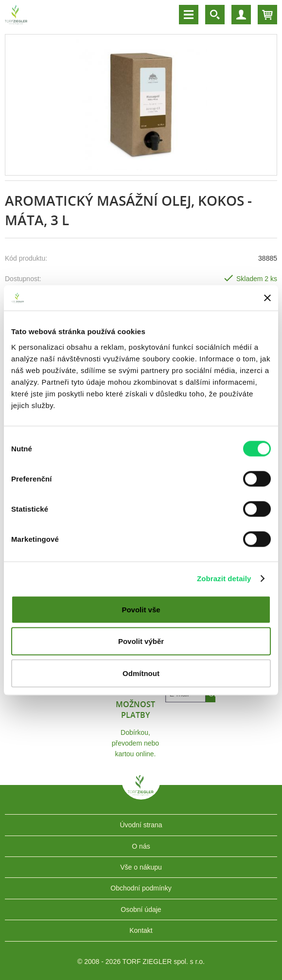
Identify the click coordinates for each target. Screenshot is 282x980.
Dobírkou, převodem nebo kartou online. (135, 743)
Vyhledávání (215, 15)
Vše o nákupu (141, 867)
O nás (141, 846)
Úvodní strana (141, 825)
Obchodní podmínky (141, 888)
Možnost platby (135, 710)
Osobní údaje (141, 909)
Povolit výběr (141, 641)
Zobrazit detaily (224, 579)
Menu (189, 15)
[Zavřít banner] (267, 298)
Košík (267, 15)
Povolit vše (141, 609)
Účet (241, 15)
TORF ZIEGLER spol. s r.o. (141, 792)
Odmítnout (141, 673)
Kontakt (141, 930)
